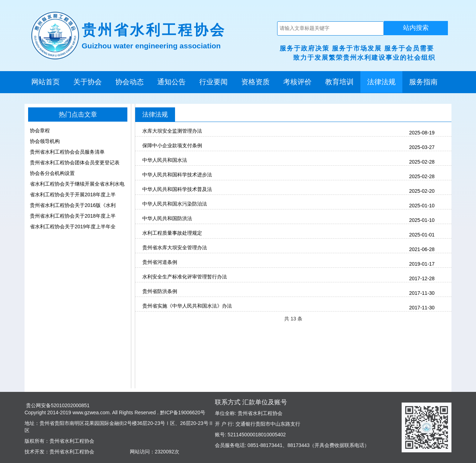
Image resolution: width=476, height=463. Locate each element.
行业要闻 (213, 82)
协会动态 (129, 82)
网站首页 (46, 82)
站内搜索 (416, 28)
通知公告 (171, 82)
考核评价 (297, 82)
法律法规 (381, 82)
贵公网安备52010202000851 (57, 405)
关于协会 (88, 82)
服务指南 (423, 82)
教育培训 (339, 82)
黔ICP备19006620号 (182, 413)
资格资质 (255, 82)
